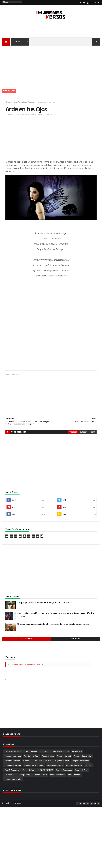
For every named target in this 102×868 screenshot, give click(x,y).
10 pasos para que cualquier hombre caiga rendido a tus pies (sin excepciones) (53, 624)
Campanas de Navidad (13, 751)
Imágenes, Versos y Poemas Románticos (25, 664)
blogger (83, 432)
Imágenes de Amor (62, 761)
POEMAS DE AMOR (46, 770)
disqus (92, 432)
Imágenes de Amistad (43, 761)
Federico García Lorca (13, 756)
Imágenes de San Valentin (34, 765)
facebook (73, 432)
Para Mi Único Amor (12, 770)
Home (8, 102)
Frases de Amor (48, 756)
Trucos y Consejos (25, 775)
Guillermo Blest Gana (12, 761)
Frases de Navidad (64, 756)
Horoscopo (27, 761)
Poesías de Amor (35, 102)
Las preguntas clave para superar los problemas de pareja (44, 603)
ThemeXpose (16, 803)
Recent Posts (27, 639)
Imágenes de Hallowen (81, 761)
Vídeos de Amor (74, 775)
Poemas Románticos (19, 102)
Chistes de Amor (31, 751)
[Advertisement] (51, 29)
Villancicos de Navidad (13, 779)
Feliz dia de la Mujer (31, 756)
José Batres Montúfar (55, 765)
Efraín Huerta (77, 751)
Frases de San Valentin (83, 756)
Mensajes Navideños (74, 765)
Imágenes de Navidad (13, 765)
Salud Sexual (9, 775)
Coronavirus (45, 751)
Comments (76, 639)
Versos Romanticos (58, 775)
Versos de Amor (41, 775)
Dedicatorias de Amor (61, 751)
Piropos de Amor (29, 770)
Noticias (88, 765)
